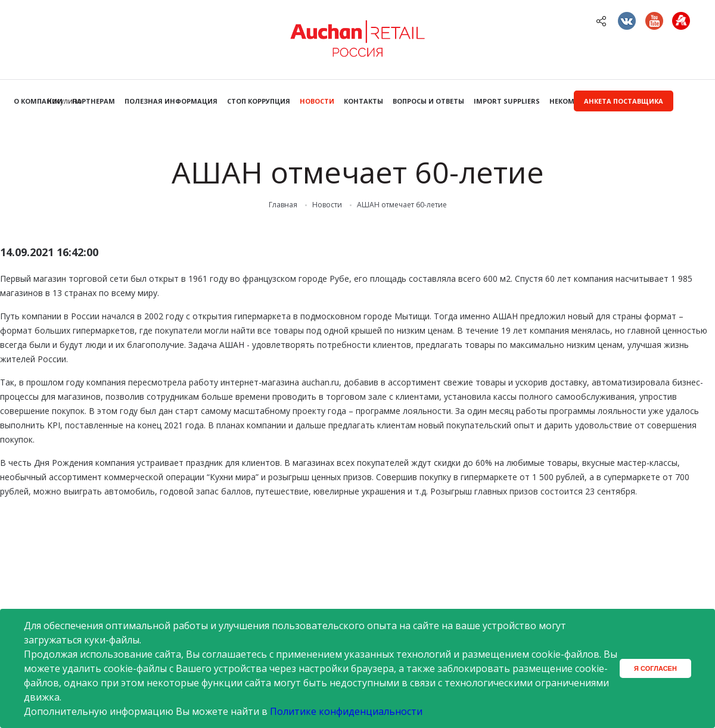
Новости (317, 101)
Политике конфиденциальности (346, 711)
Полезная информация (171, 101)
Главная (283, 205)
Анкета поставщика (624, 101)
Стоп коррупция (259, 101)
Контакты (363, 101)
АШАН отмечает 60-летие (402, 205)
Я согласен (655, 668)
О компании (38, 101)
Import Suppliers (507, 101)
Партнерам (94, 101)
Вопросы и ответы (428, 101)
